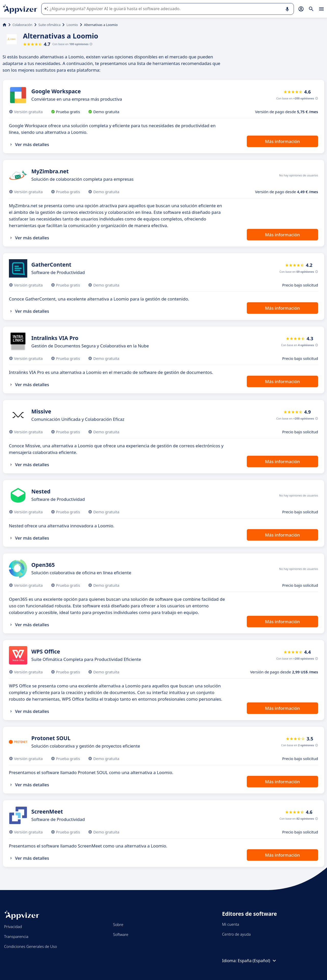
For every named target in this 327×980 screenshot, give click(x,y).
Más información (283, 141)
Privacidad (13, 926)
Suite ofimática (50, 25)
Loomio (72, 25)
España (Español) (257, 961)
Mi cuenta (231, 924)
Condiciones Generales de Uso (31, 946)
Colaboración (22, 25)
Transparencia (16, 936)
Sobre (118, 924)
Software (121, 934)
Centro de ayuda (236, 934)
